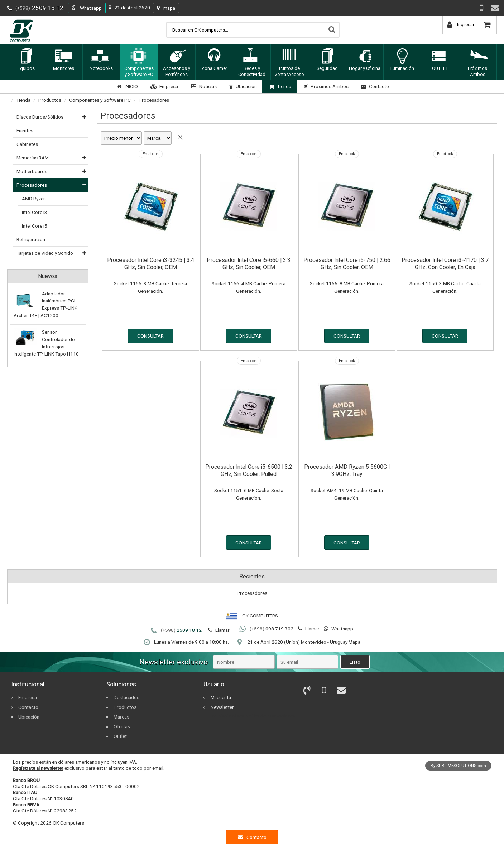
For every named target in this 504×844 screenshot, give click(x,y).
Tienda (279, 86)
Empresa (163, 86)
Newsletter (222, 707)
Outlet (120, 736)
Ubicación (242, 86)
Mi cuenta (221, 697)
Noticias (203, 86)
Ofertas (122, 726)
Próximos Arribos (325, 86)
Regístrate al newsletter (38, 768)
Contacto (374, 86)
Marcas (121, 717)
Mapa (354, 642)
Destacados (126, 697)
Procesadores (154, 100)
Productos (50, 100)
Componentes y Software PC (100, 100)
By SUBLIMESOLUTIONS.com (458, 766)
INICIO (127, 86)
